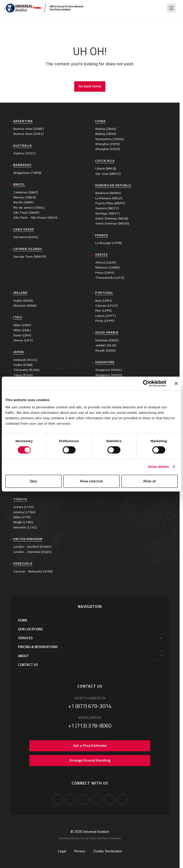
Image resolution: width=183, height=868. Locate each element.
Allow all (150, 481)
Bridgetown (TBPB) (27, 173)
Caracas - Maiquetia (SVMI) (33, 571)
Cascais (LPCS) (107, 306)
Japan (19, 352)
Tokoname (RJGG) (26, 370)
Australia (23, 145)
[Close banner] (176, 383)
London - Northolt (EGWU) (32, 547)
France (102, 235)
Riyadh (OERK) (106, 351)
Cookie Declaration (108, 851)
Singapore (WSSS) (109, 375)
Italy (18, 317)
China (100, 121)
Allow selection (91, 481)
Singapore (105, 362)
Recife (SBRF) (24, 202)
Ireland (20, 293)
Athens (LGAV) (106, 263)
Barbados (22, 165)
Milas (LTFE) (22, 517)
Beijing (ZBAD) (106, 134)
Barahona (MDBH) (108, 193)
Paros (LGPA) (105, 273)
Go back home (90, 86)
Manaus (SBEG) (25, 197)
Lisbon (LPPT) (106, 316)
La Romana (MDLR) (109, 198)
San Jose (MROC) (108, 174)
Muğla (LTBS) (23, 522)
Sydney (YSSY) (24, 153)
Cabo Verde (24, 229)
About (23, 656)
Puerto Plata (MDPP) (110, 203)
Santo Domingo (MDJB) (112, 218)
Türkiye (20, 499)
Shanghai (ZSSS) (108, 149)
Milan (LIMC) (22, 325)
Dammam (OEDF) (107, 340)
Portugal (104, 293)
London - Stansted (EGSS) (33, 552)
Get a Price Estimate (90, 745)
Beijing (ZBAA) (106, 129)
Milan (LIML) (22, 330)
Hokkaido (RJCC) (25, 360)
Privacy (80, 851)
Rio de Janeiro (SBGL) (29, 208)
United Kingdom (28, 539)
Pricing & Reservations (38, 647)
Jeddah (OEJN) (106, 345)
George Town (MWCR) (30, 257)
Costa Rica (105, 161)
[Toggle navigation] (171, 8)
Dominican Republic (113, 185)
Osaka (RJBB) (23, 365)
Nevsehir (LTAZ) (25, 527)
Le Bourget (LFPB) (108, 243)
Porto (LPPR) (105, 321)
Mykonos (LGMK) (108, 268)
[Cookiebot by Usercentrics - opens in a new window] (146, 383)
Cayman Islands (28, 249)
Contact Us (28, 665)
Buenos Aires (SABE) (29, 129)
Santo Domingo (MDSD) (112, 223)
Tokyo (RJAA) (23, 375)
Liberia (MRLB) (106, 169)
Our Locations (30, 629)
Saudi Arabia (107, 332)
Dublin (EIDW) (23, 301)
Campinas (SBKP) (26, 192)
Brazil (19, 184)
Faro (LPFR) (104, 311)
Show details (159, 467)
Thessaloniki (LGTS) (110, 278)
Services (25, 638)
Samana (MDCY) (107, 208)
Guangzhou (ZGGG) (110, 139)
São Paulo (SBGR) (26, 213)
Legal (62, 851)
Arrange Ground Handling (90, 760)
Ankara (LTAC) (24, 507)
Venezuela (23, 563)
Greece (102, 254)
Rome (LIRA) (22, 335)
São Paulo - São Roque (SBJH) (35, 218)
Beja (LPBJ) (104, 301)
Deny (33, 481)
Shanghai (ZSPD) (108, 144)
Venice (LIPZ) (23, 340)
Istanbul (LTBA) (24, 512)
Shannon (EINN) (25, 306)
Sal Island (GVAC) (26, 237)
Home (23, 620)
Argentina (23, 121)
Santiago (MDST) (108, 213)
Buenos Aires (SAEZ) (29, 134)
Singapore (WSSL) (109, 370)
